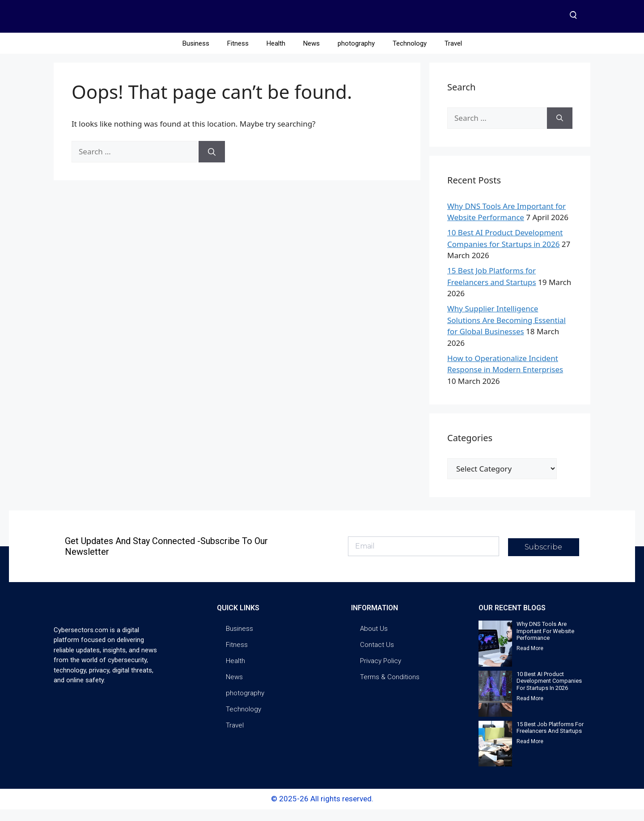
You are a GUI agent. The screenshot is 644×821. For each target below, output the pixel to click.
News (311, 55)
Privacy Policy (381, 672)
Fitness (238, 55)
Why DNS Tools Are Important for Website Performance (545, 642)
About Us (374, 640)
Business (196, 55)
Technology (410, 55)
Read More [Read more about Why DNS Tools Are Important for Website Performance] (530, 660)
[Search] (212, 164)
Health (276, 55)
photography (356, 55)
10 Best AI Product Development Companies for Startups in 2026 (549, 693)
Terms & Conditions (390, 689)
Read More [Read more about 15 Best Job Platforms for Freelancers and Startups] (530, 753)
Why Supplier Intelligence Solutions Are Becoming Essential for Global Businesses (506, 332)
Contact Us (377, 656)
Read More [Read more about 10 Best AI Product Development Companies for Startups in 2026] (530, 710)
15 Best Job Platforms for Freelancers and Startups (550, 739)
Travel (453, 55)
